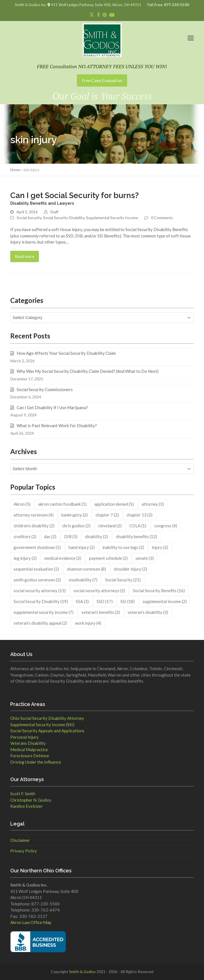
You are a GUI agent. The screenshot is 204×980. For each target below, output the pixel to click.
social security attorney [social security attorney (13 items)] (40, 591)
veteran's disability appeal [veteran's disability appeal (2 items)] (40, 623)
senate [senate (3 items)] (145, 558)
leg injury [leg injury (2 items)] (25, 558)
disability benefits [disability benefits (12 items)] (137, 536)
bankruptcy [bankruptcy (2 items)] (75, 515)
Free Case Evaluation (102, 80)
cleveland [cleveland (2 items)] (110, 526)
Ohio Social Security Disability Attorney (47, 718)
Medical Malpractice (29, 749)
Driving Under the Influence (36, 762)
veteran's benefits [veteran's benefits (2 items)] (101, 612)
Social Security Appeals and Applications (47, 731)
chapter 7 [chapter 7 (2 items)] (107, 515)
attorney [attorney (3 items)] (153, 504)
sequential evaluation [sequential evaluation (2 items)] (36, 569)
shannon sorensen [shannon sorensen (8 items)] (86, 569)
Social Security (29, 218)
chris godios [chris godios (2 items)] (76, 526)
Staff (54, 212)
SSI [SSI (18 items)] (128, 601)
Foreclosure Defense (30, 756)
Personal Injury (24, 737)
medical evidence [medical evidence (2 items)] (63, 558)
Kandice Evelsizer (27, 806)
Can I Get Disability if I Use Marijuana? (52, 407)
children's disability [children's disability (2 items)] (34, 526)
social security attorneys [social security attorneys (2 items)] (99, 591)
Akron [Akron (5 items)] (22, 504)
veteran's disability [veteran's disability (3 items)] (148, 612)
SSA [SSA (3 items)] (82, 601)
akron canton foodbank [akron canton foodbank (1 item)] (62, 504)
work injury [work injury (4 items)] (88, 623)
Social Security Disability (64, 218)
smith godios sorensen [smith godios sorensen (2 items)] (37, 580)
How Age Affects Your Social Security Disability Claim (66, 353)
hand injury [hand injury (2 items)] (82, 547)
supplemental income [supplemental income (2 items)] (165, 601)
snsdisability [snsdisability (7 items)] (83, 580)
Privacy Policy (24, 851)
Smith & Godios (82, 972)
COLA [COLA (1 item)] (138, 526)
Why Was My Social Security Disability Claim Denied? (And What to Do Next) (88, 371)
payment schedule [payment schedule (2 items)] (108, 558)
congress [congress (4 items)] (166, 526)
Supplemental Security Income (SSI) (42, 725)
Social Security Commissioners (45, 389)
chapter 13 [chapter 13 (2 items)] (139, 515)
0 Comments (162, 218)
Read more (25, 256)
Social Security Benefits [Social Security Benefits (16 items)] (159, 591)
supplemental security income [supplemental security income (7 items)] (44, 612)
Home (15, 170)
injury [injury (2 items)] (160, 547)
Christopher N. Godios (31, 800)
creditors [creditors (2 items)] (25, 536)
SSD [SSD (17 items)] (105, 601)
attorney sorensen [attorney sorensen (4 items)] (34, 515)
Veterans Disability (28, 743)
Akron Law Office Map (31, 922)
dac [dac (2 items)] (50, 536)
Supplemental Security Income (112, 218)
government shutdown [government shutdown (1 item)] (37, 547)
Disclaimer (20, 840)
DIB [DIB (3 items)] (71, 536)
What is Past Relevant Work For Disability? (57, 426)
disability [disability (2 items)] (97, 536)
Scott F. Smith (23, 794)
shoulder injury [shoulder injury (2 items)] (130, 569)
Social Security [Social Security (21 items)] (123, 580)
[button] (191, 38)
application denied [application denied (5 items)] (114, 504)
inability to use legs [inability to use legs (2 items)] (123, 547)
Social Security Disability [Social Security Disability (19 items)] (41, 601)
